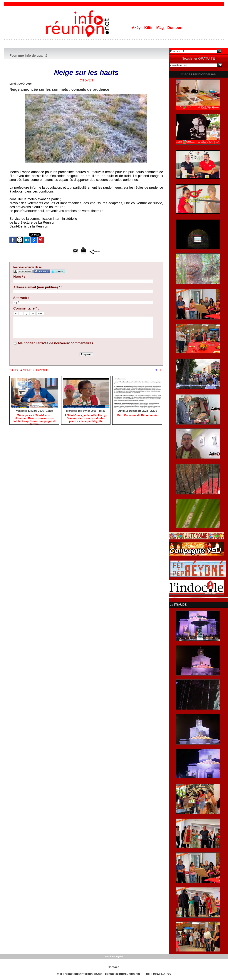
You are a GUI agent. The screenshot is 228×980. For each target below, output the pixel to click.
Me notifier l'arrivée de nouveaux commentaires (56, 343)
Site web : (21, 298)
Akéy (137, 28)
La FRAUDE (178, 604)
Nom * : (19, 277)
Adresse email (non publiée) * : (38, 287)
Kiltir (149, 28)
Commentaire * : (26, 308)
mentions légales (114, 956)
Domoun (175, 28)
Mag (161, 28)
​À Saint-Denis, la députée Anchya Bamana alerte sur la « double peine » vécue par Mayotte (86, 419)
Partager (95, 252)
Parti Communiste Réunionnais (137, 416)
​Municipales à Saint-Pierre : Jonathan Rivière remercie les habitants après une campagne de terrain (34, 419)
